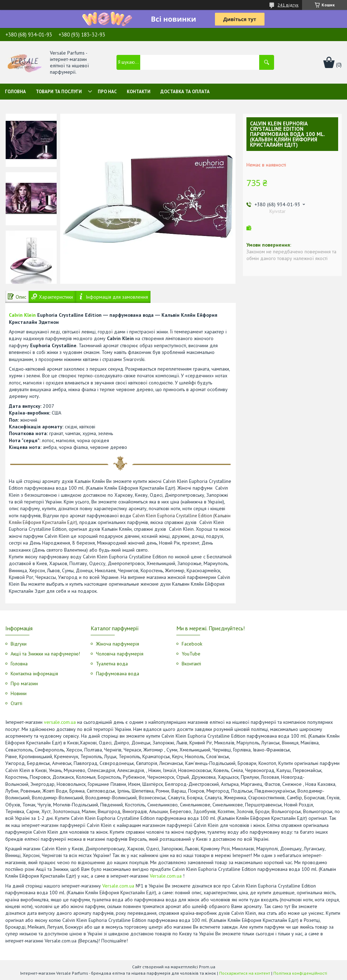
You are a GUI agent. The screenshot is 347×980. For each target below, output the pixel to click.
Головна (15, 92)
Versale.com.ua (166, 876)
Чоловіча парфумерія (120, 654)
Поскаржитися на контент (245, 973)
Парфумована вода (118, 674)
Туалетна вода (112, 664)
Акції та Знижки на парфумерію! (45, 654)
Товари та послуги (59, 92)
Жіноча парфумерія (118, 644)
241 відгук (288, 5)
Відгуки (19, 644)
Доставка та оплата (185, 92)
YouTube (191, 654)
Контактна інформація (34, 674)
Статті (16, 703)
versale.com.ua (60, 722)
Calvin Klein (22, 315)
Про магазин (24, 683)
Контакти (139, 92)
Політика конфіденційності (300, 973)
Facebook (192, 644)
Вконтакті (191, 664)
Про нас (107, 92)
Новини (19, 693)
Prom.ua (207, 967)
